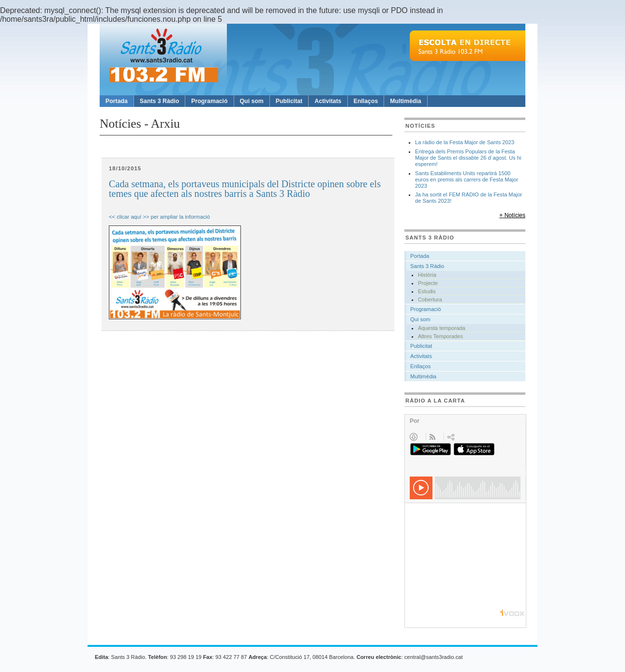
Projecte (428, 283)
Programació (209, 101)
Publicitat (289, 101)
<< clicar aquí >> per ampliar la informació (159, 217)
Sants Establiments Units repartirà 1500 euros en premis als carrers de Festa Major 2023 (467, 179)
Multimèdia (405, 101)
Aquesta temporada (442, 328)
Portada (117, 101)
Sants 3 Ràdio (159, 101)
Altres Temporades (440, 336)
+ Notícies (512, 215)
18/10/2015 (125, 168)
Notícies (420, 126)
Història (427, 275)
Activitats (328, 101)
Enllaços (366, 101)
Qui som (252, 101)
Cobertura (430, 299)
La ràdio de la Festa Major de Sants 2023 (465, 142)
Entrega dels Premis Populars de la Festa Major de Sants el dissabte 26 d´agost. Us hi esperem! (468, 158)
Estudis (427, 291)
